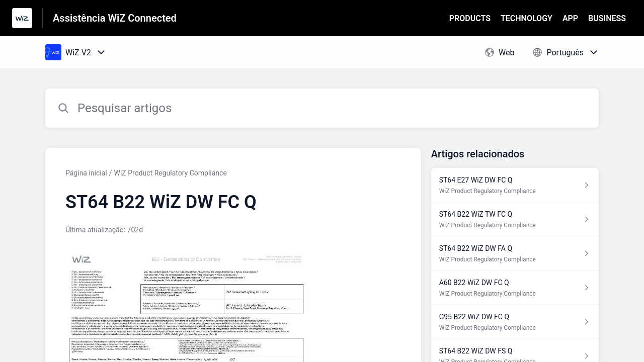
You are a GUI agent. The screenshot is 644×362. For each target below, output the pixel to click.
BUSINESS (607, 18)
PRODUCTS (470, 18)
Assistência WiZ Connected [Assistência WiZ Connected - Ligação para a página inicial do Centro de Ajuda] (115, 18)
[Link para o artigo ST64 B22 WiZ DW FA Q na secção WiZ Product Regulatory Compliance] (515, 253)
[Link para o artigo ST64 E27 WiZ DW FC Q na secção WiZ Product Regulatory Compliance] (515, 185)
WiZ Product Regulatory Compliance (171, 173)
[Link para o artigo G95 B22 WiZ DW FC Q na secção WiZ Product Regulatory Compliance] (515, 322)
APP (570, 18)
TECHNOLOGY (527, 18)
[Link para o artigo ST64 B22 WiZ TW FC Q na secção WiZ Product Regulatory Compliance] (515, 219)
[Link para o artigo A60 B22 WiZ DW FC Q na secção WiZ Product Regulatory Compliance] (515, 288)
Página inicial (86, 173)
